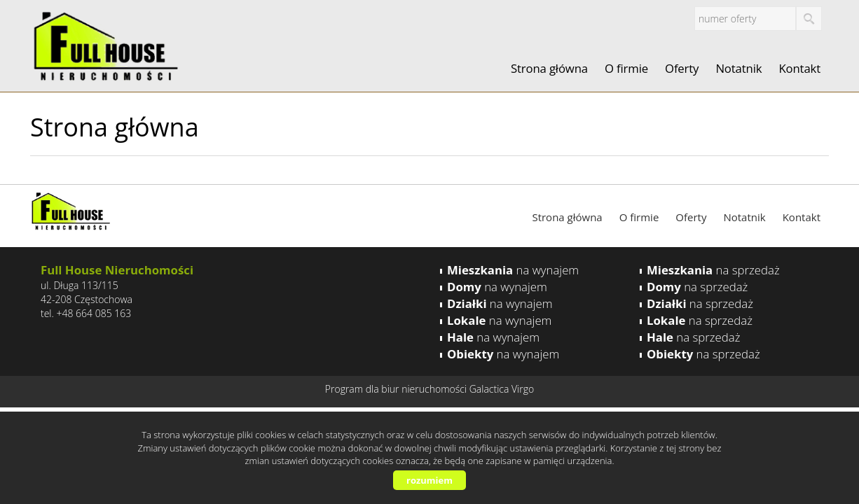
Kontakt (799, 68)
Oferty (682, 68)
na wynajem (513, 270)
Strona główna (549, 68)
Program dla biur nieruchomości (397, 389)
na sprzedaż (713, 270)
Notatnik (738, 68)
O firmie (626, 68)
